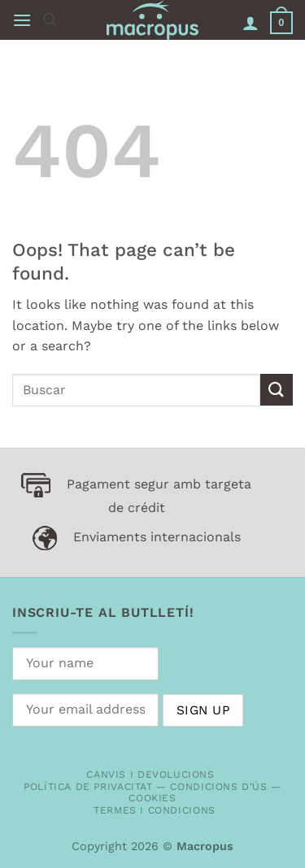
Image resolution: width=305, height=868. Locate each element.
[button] (22, 20)
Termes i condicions (155, 810)
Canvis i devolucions (150, 775)
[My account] (251, 23)
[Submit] (277, 390)
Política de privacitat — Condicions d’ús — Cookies (152, 793)
